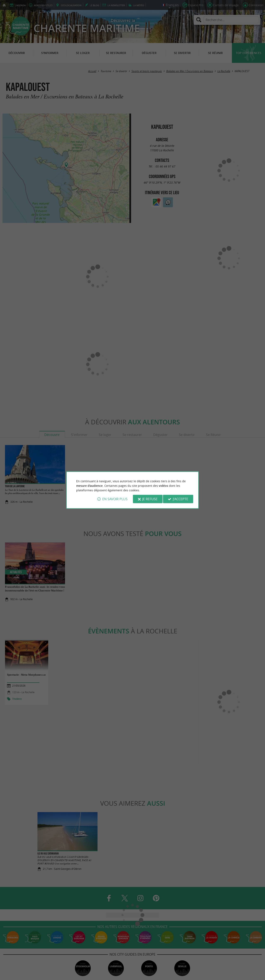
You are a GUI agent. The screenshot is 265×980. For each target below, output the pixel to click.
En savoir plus (115, 499)
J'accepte (181, 499)
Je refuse (150, 499)
